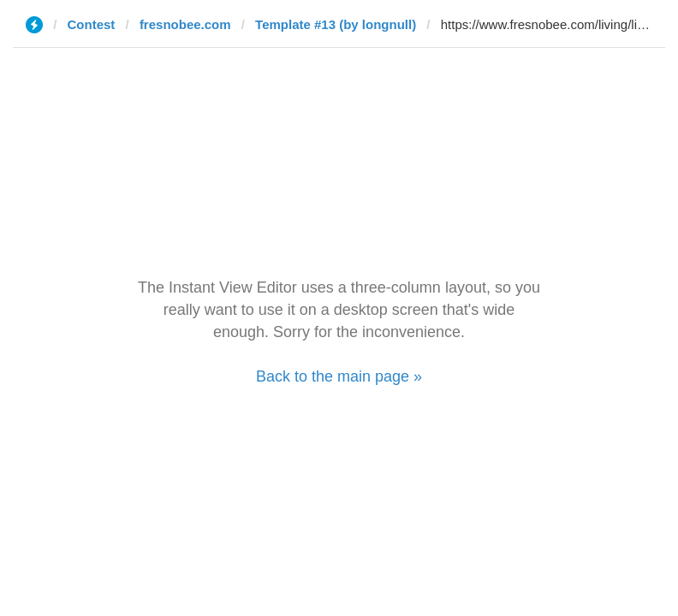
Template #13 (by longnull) (336, 24)
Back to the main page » (339, 376)
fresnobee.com (185, 24)
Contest (92, 24)
